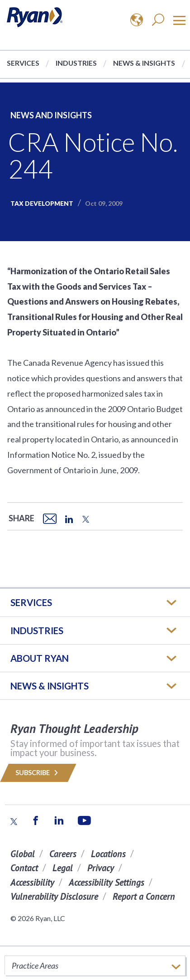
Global (23, 854)
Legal (63, 868)
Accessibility (32, 882)
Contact (24, 868)
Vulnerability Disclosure (54, 896)
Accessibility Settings (107, 882)
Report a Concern (144, 896)
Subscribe (38, 773)
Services (23, 63)
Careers (63, 854)
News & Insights (144, 63)
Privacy (101, 868)
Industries (76, 63)
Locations (108, 854)
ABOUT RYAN (40, 658)
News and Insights (51, 115)
